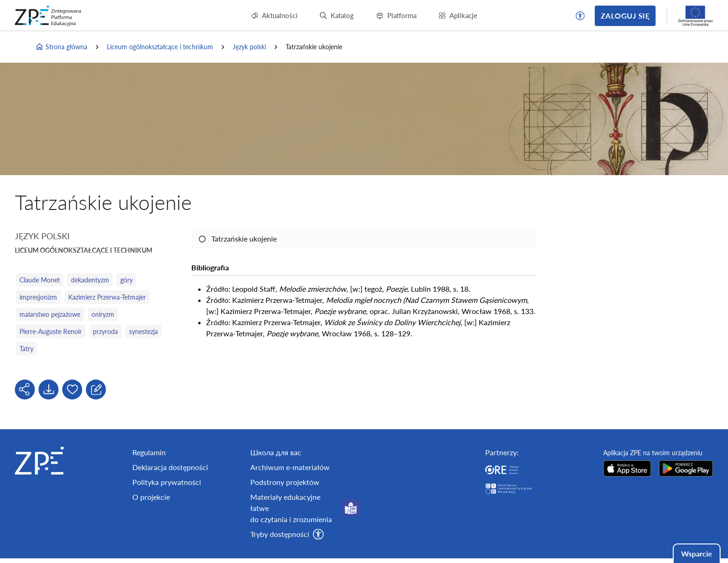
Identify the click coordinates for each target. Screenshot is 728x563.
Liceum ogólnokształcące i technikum (160, 47)
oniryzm (103, 314)
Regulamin (149, 452)
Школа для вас (276, 452)
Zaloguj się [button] (625, 16)
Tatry (26, 349)
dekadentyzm (90, 280)
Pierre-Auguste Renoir (51, 331)
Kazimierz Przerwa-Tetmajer (107, 297)
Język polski (249, 47)
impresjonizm (38, 297)
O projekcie (151, 497)
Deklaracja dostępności (170, 467)
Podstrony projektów (285, 482)
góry (127, 280)
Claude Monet (40, 280)
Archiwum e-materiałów (290, 467)
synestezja (143, 331)
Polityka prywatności (167, 482)
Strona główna (61, 47)
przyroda (105, 331)
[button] (580, 16)
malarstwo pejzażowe (50, 314)
